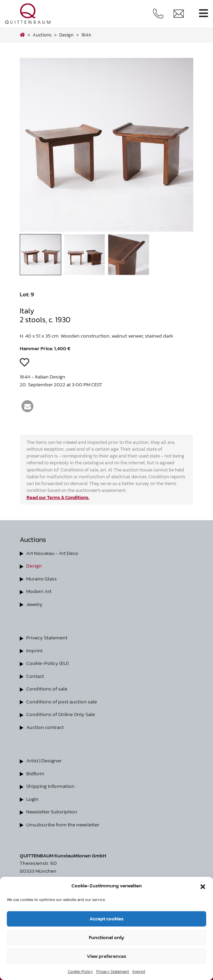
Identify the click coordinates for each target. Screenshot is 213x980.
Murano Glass (42, 579)
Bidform (35, 773)
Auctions (42, 35)
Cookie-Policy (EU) (47, 663)
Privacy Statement (113, 971)
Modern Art (39, 591)
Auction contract (45, 727)
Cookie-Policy (80, 971)
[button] (203, 886)
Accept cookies (106, 919)
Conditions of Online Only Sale (61, 714)
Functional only (106, 937)
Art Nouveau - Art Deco (52, 553)
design (66, 35)
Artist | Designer (44, 760)
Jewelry (34, 604)
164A (86, 35)
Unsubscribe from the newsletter (63, 825)
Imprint (139, 971)
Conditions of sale (47, 689)
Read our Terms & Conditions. (58, 497)
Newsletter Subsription (52, 812)
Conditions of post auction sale (62, 702)
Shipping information (50, 786)
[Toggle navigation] (203, 13)
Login (32, 799)
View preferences (106, 956)
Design (34, 566)
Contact (35, 676)
